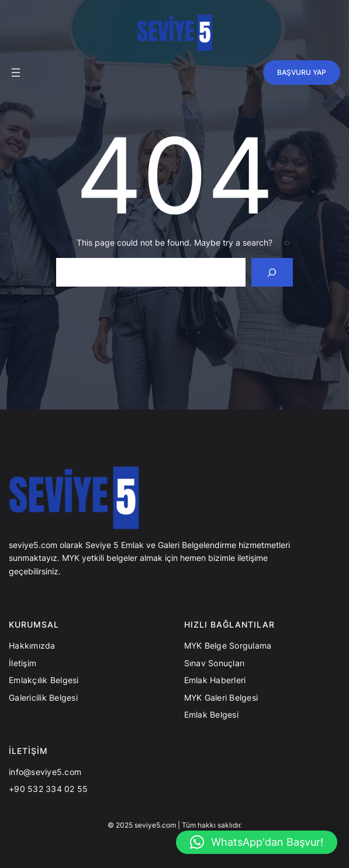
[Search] (272, 272)
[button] (257, 842)
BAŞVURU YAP (302, 72)
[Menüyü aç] (16, 73)
